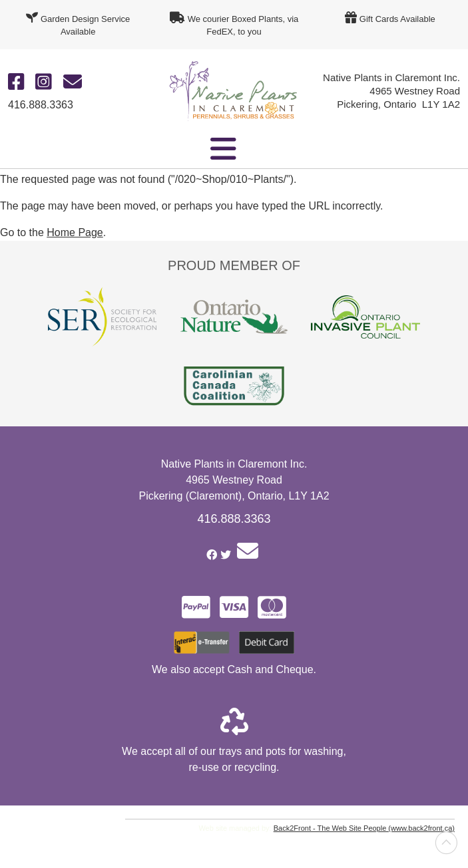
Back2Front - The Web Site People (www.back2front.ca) (364, 828)
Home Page (75, 232)
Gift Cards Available (397, 19)
